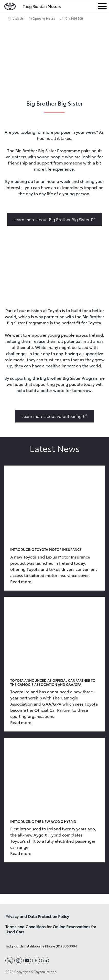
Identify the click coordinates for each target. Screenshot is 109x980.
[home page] (10, 5)
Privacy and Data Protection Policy (37, 916)
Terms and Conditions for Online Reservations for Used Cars (51, 929)
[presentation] (54, 269)
